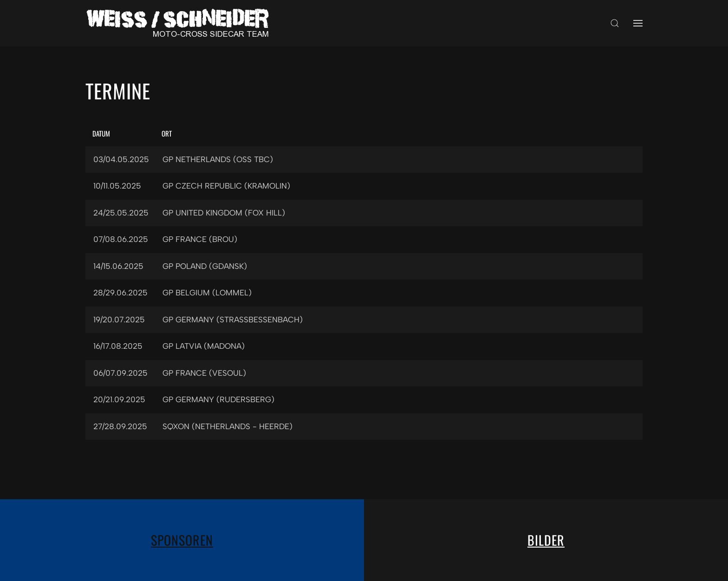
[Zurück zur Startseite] (180, 23)
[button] (615, 23)
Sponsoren (182, 540)
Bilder (546, 540)
